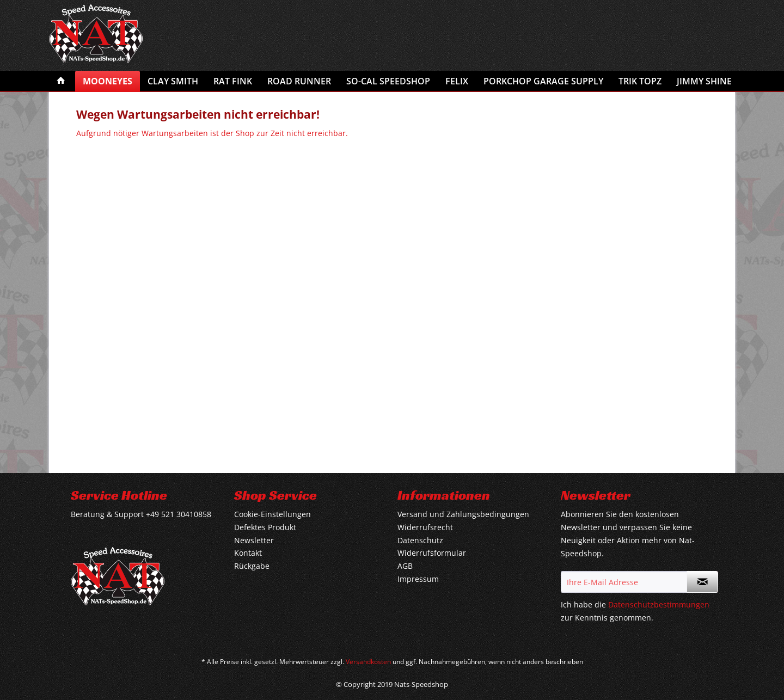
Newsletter (254, 540)
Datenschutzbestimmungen (659, 604)
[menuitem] (61, 81)
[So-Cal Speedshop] (388, 81)
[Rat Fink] (233, 81)
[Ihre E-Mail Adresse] (624, 582)
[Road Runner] (299, 81)
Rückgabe (252, 566)
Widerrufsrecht (425, 527)
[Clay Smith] (173, 81)
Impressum (418, 579)
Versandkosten (368, 662)
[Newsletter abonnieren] (702, 582)
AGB (405, 566)
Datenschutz (420, 540)
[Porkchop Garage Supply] (543, 81)
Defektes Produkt (265, 527)
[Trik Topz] (640, 81)
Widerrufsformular (432, 553)
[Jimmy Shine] (704, 81)
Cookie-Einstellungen (272, 514)
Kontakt (248, 553)
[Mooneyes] (108, 81)
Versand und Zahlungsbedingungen (463, 514)
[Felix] (457, 81)
